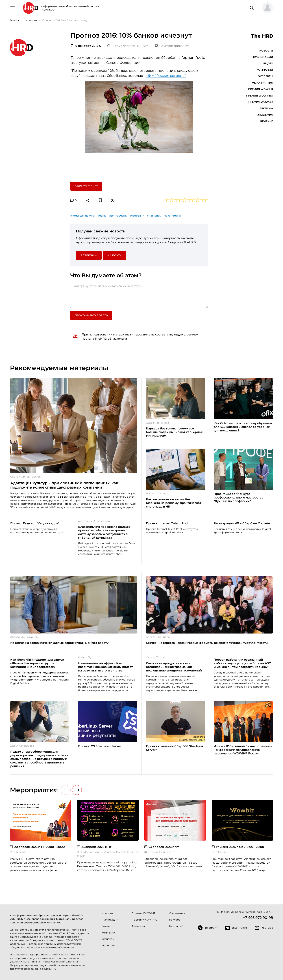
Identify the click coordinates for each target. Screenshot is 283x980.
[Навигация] (12, 8)
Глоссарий (176, 926)
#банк (102, 216)
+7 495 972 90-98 (258, 918)
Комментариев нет (172, 46)
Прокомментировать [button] (91, 315)
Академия (265, 115)
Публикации (263, 57)
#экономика (172, 216)
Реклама (266, 108)
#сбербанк (137, 216)
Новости (266, 51)
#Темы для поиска (82, 216)
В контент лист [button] (86, 186)
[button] (266, 8)
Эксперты (266, 76)
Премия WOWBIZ (261, 102)
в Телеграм (89, 255)
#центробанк (117, 216)
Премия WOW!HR (261, 89)
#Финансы (154, 216)
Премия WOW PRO (260, 96)
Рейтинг (267, 121)
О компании (177, 913)
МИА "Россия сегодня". (166, 76)
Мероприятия (262, 83)
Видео (268, 63)
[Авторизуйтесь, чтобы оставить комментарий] (139, 295)
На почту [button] (114, 255)
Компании (265, 70)
